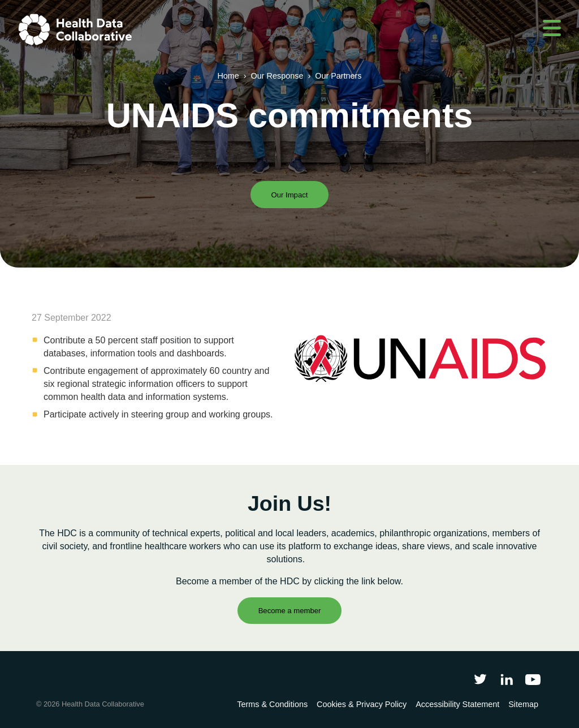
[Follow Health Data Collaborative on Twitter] (480, 679)
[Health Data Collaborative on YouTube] (533, 679)
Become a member (290, 611)
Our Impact (290, 195)
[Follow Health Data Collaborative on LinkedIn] (506, 679)
